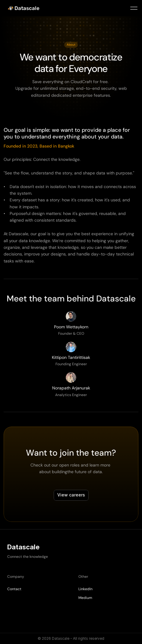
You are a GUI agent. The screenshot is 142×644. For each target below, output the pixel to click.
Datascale (27, 8)
